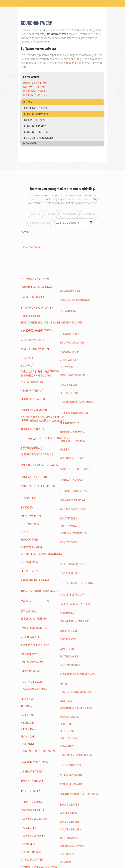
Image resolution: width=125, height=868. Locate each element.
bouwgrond (70, 232)
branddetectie (31, 621)
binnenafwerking (40, 222)
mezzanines (70, 688)
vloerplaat (29, 346)
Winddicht (69, 413)
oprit (65, 727)
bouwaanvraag (32, 243)
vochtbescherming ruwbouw (42, 373)
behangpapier (30, 649)
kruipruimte (29, 326)
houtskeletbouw (74, 389)
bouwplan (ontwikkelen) (79, 240)
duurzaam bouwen (75, 251)
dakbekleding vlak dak (78, 432)
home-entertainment (36, 613)
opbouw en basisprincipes (39, 590)
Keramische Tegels (75, 665)
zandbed (27, 350)
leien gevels (29, 381)
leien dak (27, 436)
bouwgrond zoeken (35, 236)
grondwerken (72, 275)
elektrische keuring (76, 578)
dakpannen (29, 460)
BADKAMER (29, 143)
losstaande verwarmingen (40, 550)
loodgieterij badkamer (37, 554)
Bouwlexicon (29, 827)
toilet (25, 539)
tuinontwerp (71, 716)
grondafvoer (71, 283)
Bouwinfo (27, 823)
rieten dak (28, 452)
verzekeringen (72, 255)
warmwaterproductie (77, 554)
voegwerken (30, 377)
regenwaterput (32, 303)
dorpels (27, 362)
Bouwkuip (69, 291)
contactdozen (72, 574)
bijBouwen (88, 214)
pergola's (68, 724)
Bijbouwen (27, 815)
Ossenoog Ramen (74, 503)
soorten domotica (34, 598)
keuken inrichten (35, 95)
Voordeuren (70, 487)
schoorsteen (30, 365)
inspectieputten (32, 299)
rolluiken (69, 507)
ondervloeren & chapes (37, 657)
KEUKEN (27, 102)
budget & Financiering (77, 243)
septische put (71, 303)
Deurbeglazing (31, 484)
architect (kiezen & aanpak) (40, 240)
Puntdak (68, 448)
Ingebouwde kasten (35, 684)
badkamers (69, 704)
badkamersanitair (33, 712)
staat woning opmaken (37, 263)
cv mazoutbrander (34, 543)
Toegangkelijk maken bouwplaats (45, 271)
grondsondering (33, 279)
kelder (66, 326)
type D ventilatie (32, 480)
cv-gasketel (70, 539)
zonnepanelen (72, 586)
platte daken (71, 417)
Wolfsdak (69, 436)
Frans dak (28, 456)
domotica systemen (75, 594)
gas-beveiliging (72, 617)
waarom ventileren (35, 468)
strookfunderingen (76, 310)
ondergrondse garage (37, 330)
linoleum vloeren (74, 657)
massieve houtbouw (35, 393)
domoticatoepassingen (78, 598)
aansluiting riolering (77, 334)
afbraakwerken (32, 275)
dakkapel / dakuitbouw (78, 464)
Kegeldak (27, 448)
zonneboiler (71, 519)
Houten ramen (31, 507)
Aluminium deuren (34, 491)
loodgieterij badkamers (37, 704)
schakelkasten (31, 566)
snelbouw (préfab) (34, 401)
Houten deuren (73, 495)
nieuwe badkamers (34, 708)
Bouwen (51, 214)
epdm (65, 428)
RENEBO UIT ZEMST (33, 743)
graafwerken (71, 287)
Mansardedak (71, 444)
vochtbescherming (75, 330)
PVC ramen (28, 503)
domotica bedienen (34, 609)
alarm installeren (75, 625)
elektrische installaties (38, 562)
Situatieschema (72, 570)
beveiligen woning (34, 625)
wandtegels (29, 645)
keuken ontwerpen (37, 114)
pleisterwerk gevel (75, 377)
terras (25, 727)
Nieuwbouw (70, 263)
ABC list (36, 214)
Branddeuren (71, 484)
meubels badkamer (75, 712)
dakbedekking (31, 424)
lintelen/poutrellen (76, 362)
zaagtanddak (71, 456)
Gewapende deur (32, 487)
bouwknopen (71, 365)
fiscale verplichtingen (78, 259)
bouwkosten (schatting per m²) (43, 247)
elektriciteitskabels (76, 566)
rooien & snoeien (33, 724)
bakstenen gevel (32, 369)
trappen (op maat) (33, 680)
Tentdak (27, 440)
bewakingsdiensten (75, 629)
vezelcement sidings (35, 385)
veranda (68, 511)
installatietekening (35, 574)
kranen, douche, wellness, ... (41, 716)
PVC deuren (29, 495)
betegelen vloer (73, 672)
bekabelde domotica (76, 602)
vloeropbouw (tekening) (38, 653)
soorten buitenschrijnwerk (81, 480)
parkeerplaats (31, 731)
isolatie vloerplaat (75, 346)
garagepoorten (32, 511)
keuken (70, 63)
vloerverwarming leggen (80, 550)
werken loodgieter (34, 531)
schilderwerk (71, 645)
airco (25, 527)
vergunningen (31, 267)
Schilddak (69, 452)
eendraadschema (33, 570)
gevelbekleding (73, 381)
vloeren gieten (72, 668)
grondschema (72, 562)
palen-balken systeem (77, 393)
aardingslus (70, 299)
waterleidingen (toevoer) (80, 531)
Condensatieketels (34, 546)
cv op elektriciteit (74, 546)
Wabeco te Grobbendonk (79, 731)
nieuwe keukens (34, 87)
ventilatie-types (32, 472)
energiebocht (71, 314)
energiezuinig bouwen (36, 251)
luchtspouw (71, 358)
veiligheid (69, 582)
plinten (67, 680)
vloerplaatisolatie (75, 350)
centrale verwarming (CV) (39, 515)
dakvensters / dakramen (38, 464)
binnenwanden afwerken (79, 641)
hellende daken (32, 421)
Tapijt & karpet (31, 676)
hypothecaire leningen (37, 255)
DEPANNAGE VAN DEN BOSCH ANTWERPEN (47, 739)
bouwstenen (71, 354)
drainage (27, 287)
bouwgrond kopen (75, 236)
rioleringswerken (74, 295)
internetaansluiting (76, 342)
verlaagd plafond (75, 637)
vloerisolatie (30, 409)
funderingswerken (34, 306)
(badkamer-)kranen (75, 708)
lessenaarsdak (72, 421)
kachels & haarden (75, 523)
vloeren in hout (32, 665)
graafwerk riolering (36, 295)
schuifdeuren (71, 491)
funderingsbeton (74, 318)
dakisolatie (70, 409)
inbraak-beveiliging (34, 617)
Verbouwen (28, 811)
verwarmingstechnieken (79, 515)
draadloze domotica (36, 606)
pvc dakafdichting (34, 432)
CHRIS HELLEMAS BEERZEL (37, 735)
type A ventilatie (73, 472)
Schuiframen (71, 499)
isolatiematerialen (34, 405)
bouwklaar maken (75, 279)
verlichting (29, 578)
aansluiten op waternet (79, 527)
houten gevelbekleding (78, 385)
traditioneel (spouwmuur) (39, 389)
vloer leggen (71, 661)
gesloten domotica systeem (81, 606)
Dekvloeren (70, 653)
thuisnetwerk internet (78, 590)
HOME (25, 232)
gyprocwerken (72, 633)
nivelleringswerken (35, 283)
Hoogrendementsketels (79, 543)
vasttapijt (28, 668)
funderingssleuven (34, 310)
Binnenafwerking (31, 819)
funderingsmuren (74, 322)
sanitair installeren (76, 535)
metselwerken (31, 354)
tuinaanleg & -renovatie (38, 720)
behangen (69, 649)
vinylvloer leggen (34, 672)
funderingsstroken (35, 314)
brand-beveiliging (74, 613)
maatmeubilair (31, 688)
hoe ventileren (72, 468)
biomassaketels (32, 523)
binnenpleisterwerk (35, 641)
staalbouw (29, 397)
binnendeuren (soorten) (79, 676)
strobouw (69, 397)
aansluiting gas (73, 338)
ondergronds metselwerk (39, 334)
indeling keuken (35, 83)
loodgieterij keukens (39, 138)
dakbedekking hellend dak (80, 424)
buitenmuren (30, 358)
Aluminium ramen (33, 499)
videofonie (69, 609)
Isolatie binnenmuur (76, 401)
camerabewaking (33, 629)
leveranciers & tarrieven (38, 586)
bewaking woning (74, 621)
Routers (27, 594)
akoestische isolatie (35, 413)
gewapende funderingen (79, 306)
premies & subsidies (34, 259)
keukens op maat (35, 91)
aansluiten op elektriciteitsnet (43, 558)
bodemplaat (29, 322)
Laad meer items (61, 753)
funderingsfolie (32, 318)
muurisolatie (71, 405)
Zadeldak (27, 444)
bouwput (27, 291)
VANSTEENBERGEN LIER (76, 735)
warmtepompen (32, 519)
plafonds (27, 637)
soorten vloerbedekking (38, 661)
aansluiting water (34, 338)
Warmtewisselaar (33, 582)
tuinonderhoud (73, 720)
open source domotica (37, 602)
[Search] (75, 223)
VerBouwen (69, 214)
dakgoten (69, 460)
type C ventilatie (73, 476)
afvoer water (30, 535)
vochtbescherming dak (78, 440)
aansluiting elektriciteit (38, 342)
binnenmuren (30, 633)
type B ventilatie (32, 476)
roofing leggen (32, 428)
